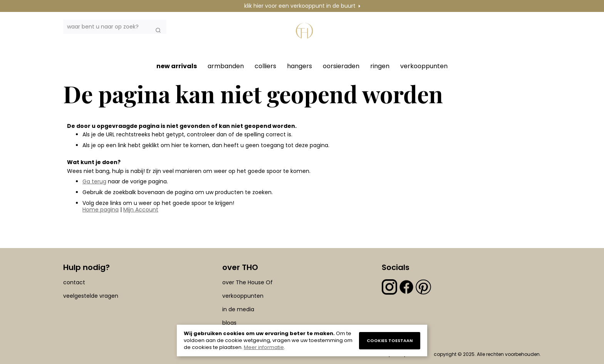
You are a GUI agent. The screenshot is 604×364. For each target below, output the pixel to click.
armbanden (226, 66)
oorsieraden (341, 66)
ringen (380, 66)
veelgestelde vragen (91, 296)
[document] (302, 341)
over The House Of (247, 282)
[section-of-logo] (306, 35)
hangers (299, 66)
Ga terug (94, 181)
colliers (265, 66)
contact (74, 282)
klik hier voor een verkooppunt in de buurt (300, 6)
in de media (238, 309)
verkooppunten (424, 66)
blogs (229, 323)
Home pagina (101, 210)
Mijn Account (141, 210)
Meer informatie (264, 347)
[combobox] (115, 27)
